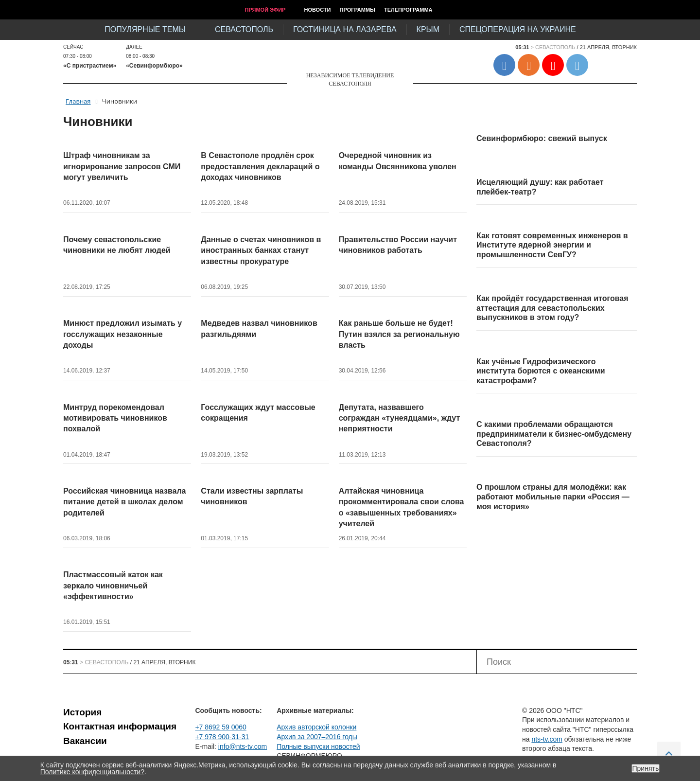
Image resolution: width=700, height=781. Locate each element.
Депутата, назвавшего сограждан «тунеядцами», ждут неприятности (400, 418)
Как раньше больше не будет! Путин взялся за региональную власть (399, 334)
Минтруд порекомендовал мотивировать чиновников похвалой (115, 418)
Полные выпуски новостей (318, 746)
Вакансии (85, 741)
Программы (358, 10)
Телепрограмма (408, 10)
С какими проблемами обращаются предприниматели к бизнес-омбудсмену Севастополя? (554, 434)
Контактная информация (120, 726)
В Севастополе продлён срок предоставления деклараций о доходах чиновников (260, 166)
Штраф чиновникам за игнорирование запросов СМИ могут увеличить (122, 166)
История (82, 712)
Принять (646, 768)
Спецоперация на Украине (518, 29)
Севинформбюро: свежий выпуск (542, 138)
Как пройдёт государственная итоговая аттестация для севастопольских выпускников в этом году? (552, 308)
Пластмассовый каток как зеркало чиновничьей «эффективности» (113, 586)
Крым (428, 29)
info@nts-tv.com (243, 746)
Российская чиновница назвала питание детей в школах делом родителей (124, 502)
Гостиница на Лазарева (345, 29)
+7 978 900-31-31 (222, 737)
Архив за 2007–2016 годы (317, 737)
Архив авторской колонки (316, 727)
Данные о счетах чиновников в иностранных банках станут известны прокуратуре (261, 250)
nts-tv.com (547, 739)
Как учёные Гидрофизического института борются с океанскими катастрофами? (541, 371)
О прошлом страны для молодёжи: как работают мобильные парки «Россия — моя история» (553, 497)
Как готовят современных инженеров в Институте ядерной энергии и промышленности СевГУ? (552, 245)
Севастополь (244, 29)
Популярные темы (145, 29)
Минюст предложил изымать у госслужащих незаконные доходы (122, 334)
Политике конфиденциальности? (92, 772)
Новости (317, 10)
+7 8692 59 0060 (221, 727)
